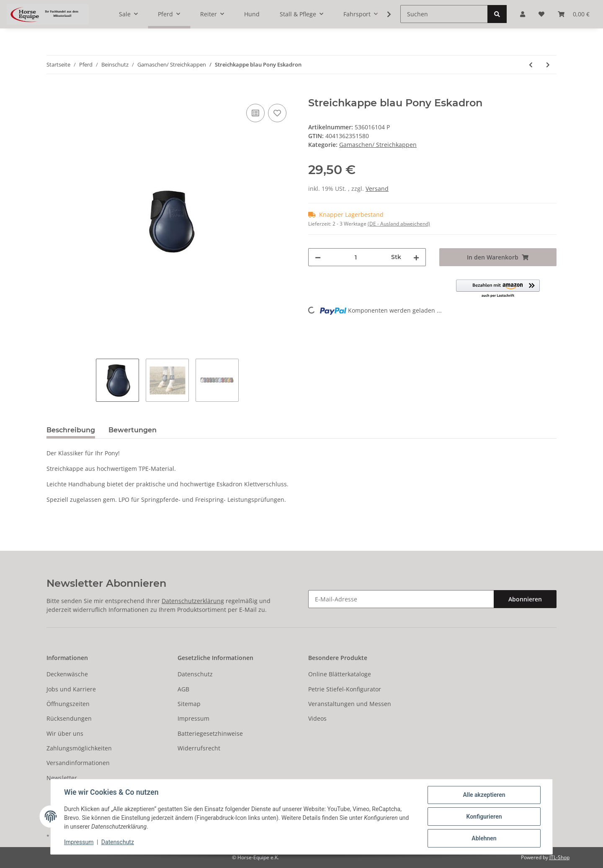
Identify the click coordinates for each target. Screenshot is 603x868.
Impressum (193, 718)
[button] (498, 289)
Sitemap (189, 704)
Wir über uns (65, 733)
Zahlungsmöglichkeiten (79, 748)
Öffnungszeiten (68, 704)
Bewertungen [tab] (133, 430)
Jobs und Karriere (71, 689)
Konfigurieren (484, 817)
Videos (317, 718)
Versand (377, 189)
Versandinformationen (78, 763)
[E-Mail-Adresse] (401, 599)
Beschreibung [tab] (71, 430)
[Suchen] (444, 14)
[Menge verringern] (318, 257)
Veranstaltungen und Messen (350, 704)
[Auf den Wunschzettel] (277, 113)
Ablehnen (484, 838)
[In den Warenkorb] (53, 92)
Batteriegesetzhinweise (210, 733)
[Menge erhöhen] (416, 257)
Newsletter (62, 778)
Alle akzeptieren (484, 795)
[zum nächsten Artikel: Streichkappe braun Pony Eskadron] (548, 65)
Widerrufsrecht (199, 748)
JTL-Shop (559, 857)
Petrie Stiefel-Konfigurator (345, 689)
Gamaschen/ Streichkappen (378, 145)
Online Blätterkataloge (340, 674)
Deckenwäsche (67, 674)
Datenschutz (195, 674)
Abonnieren (525, 599)
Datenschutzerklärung (193, 601)
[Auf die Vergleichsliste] (255, 113)
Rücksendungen (69, 718)
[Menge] (356, 257)
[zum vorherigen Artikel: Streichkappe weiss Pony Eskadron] (531, 65)
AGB (183, 689)
